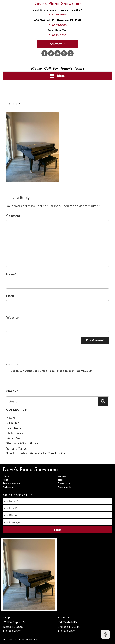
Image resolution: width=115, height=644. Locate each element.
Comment (14, 216)
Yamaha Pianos (17, 448)
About (6, 480)
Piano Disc (14, 438)
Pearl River (14, 428)
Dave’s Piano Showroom (57, 4)
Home (6, 476)
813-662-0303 (58, 25)
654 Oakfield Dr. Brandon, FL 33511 (57, 20)
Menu (58, 76)
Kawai (11, 418)
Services (62, 476)
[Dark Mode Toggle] (105, 634)
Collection (8, 487)
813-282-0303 (58, 15)
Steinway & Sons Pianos (22, 443)
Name (11, 274)
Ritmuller (13, 423)
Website (12, 317)
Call (47, 69)
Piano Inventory (11, 484)
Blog (60, 480)
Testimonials (64, 487)
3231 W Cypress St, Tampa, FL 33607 (58, 10)
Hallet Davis (15, 433)
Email (11, 296)
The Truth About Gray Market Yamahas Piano (37, 453)
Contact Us (58, 44)
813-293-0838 (57, 35)
